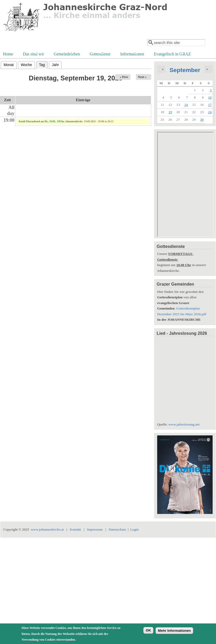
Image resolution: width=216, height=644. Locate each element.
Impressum (95, 529)
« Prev (124, 77)
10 (210, 97)
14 (186, 105)
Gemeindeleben (66, 54)
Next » (142, 77)
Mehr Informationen (174, 631)
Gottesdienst (99, 54)
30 (202, 120)
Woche (26, 65)
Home (8, 54)
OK (148, 630)
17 (210, 105)
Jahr (55, 65)
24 (210, 112)
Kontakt (75, 529)
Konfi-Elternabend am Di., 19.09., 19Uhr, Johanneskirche (51, 121)
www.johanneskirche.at (47, 529)
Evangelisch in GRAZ (172, 54)
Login (134, 529)
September (185, 70)
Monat (9, 65)
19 (170, 112)
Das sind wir (33, 54)
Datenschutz (117, 529)
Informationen (132, 54)
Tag (43, 64)
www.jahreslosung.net (184, 424)
